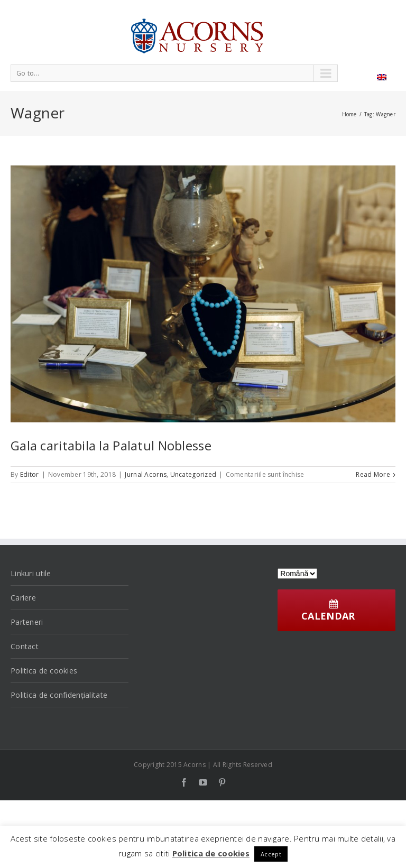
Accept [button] (271, 854)
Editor (30, 474)
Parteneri (27, 622)
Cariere (23, 598)
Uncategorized (193, 474)
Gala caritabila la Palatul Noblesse (111, 445)
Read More (373, 474)
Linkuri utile (31, 573)
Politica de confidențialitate (59, 695)
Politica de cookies (44, 671)
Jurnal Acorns (146, 474)
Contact (25, 646)
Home (349, 114)
